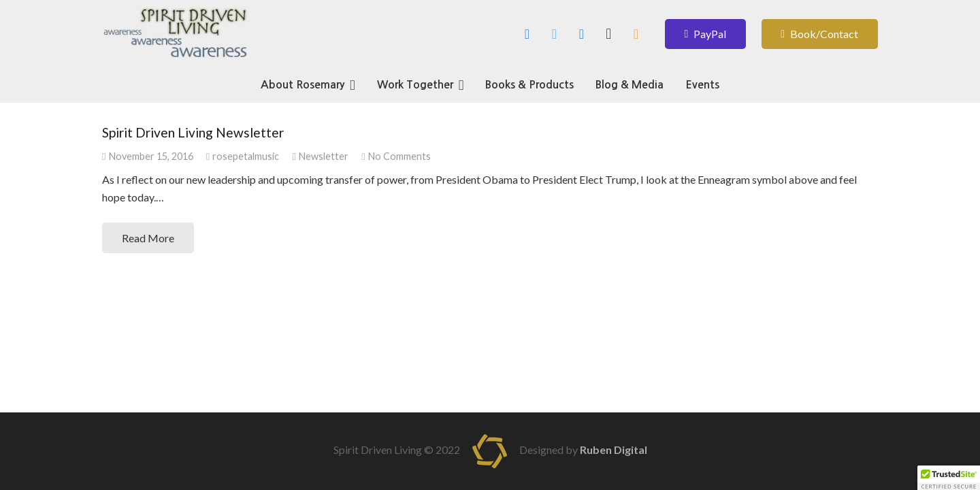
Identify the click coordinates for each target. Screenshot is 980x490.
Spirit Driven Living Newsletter (193, 132)
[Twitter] (554, 34)
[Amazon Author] (636, 34)
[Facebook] (527, 34)
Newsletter (324, 156)
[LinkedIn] (581, 34)
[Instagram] (608, 34)
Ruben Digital (614, 450)
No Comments (399, 156)
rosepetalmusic (246, 156)
